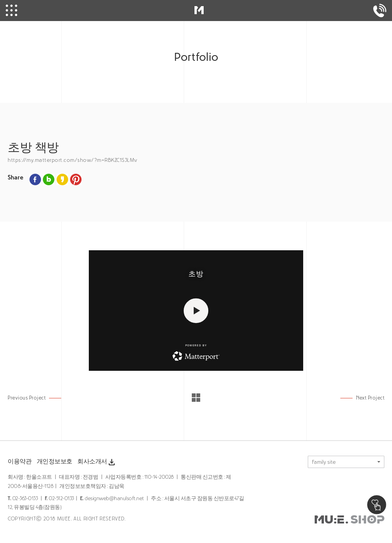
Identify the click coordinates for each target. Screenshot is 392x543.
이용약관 (20, 461)
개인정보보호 (55, 461)
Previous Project (27, 398)
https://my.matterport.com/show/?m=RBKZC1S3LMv (73, 160)
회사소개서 (97, 462)
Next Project (370, 398)
